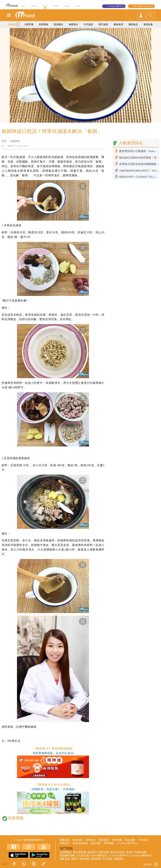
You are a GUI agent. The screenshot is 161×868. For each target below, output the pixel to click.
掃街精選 (117, 840)
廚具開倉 (44, 24)
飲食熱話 (78, 840)
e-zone (78, 6)
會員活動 (96, 843)
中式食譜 (88, 24)
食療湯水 (73, 24)
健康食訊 (91, 840)
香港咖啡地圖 (67, 855)
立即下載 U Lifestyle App (143, 6)
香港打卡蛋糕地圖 (136, 852)
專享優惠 (109, 843)
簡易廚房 (13, 25)
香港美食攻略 (80, 843)
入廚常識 (29, 24)
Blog (67, 6)
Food (45, 6)
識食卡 (75, 859)
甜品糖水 (58, 24)
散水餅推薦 (80, 852)
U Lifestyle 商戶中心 (115, 6)
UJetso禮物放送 (99, 855)
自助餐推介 (66, 852)
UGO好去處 (82, 855)
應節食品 (133, 24)
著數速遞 (65, 840)
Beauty (56, 6)
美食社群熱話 (117, 852)
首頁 (4, 141)
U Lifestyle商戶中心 (128, 843)
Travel (34, 6)
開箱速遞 (104, 840)
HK (24, 6)
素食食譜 (118, 24)
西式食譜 (103, 24)
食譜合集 (148, 24)
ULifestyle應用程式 (142, 855)
